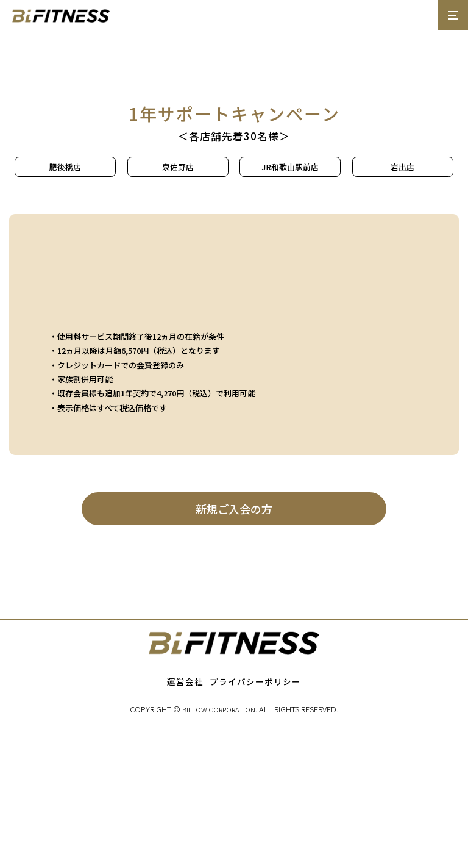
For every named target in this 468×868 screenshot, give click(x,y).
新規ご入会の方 (234, 652)
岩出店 (402, 167)
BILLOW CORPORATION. (220, 854)
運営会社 (185, 826)
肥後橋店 (65, 167)
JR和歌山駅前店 (290, 167)
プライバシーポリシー (255, 826)
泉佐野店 (178, 167)
